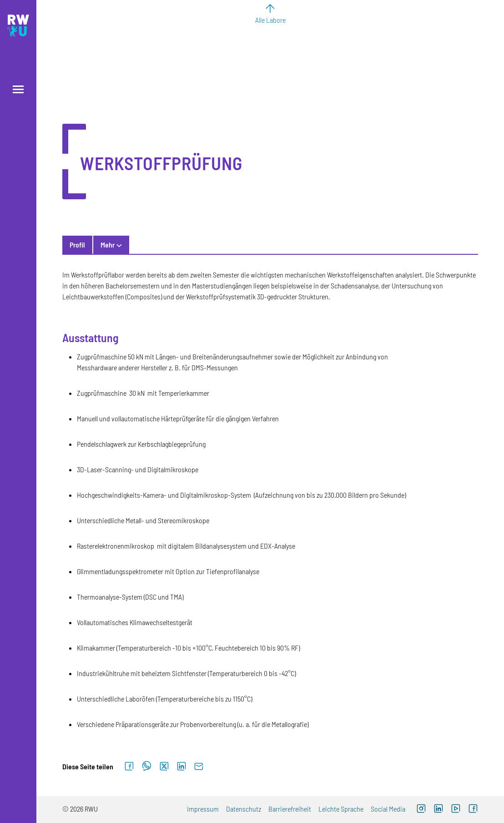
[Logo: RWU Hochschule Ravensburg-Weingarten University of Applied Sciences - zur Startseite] (18, 25)
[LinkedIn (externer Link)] (438, 810)
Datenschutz (244, 809)
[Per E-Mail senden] (199, 767)
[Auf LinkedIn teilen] (181, 767)
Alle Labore (270, 20)
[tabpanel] (270, 500)
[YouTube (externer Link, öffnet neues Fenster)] (456, 810)
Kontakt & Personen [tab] (129, 245)
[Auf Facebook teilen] (129, 767)
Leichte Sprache (341, 809)
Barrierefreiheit (290, 809)
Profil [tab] (77, 245)
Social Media (388, 809)
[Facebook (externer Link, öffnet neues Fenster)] (473, 810)
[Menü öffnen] (18, 89)
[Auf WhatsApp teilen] (147, 767)
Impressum (203, 809)
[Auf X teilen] (164, 767)
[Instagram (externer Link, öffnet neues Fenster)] (421, 810)
